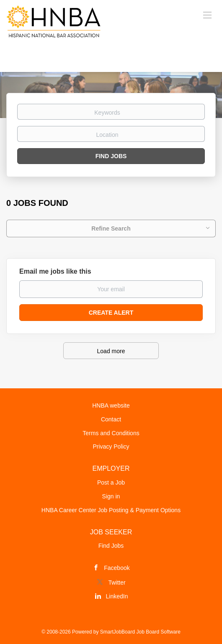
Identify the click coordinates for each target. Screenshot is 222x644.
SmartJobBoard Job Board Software (140, 632)
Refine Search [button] (111, 228)
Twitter (117, 582)
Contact (111, 419)
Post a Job (111, 482)
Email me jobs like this (55, 271)
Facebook (117, 568)
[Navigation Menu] (207, 15)
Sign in (111, 496)
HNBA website (111, 405)
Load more (111, 351)
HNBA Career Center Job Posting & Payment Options (111, 510)
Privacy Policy (111, 446)
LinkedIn (117, 596)
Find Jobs (111, 156)
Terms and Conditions (111, 433)
